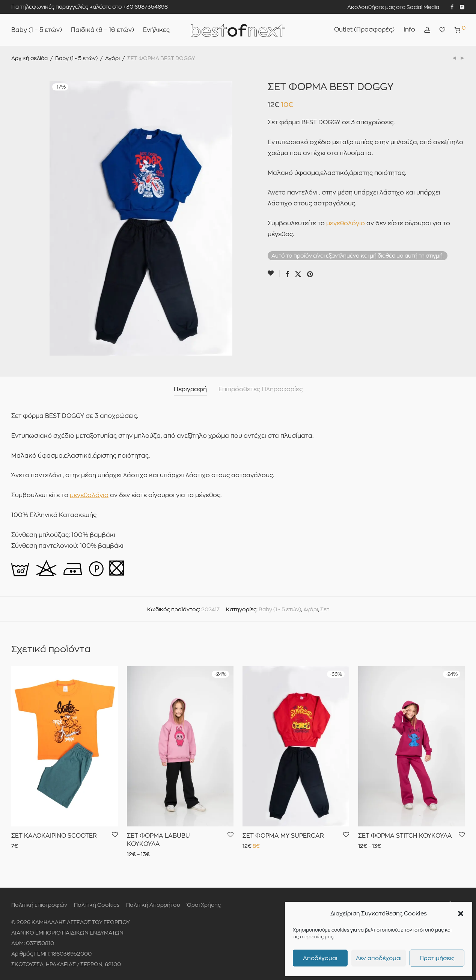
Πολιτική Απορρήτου (153, 905)
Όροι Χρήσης (204, 905)
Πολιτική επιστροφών (39, 905)
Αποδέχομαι (320, 958)
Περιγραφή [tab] (190, 389)
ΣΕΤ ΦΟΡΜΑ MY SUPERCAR (283, 836)
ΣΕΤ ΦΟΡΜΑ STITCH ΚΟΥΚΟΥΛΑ (405, 836)
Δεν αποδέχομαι (379, 958)
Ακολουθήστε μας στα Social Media (393, 7)
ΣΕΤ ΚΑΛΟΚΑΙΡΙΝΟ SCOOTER (54, 836)
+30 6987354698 (145, 7)
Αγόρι (112, 58)
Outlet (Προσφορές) (364, 29)
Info (409, 29)
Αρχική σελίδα (29, 58)
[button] (461, 914)
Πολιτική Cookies (97, 905)
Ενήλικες (156, 30)
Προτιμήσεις (437, 958)
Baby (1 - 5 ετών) (76, 58)
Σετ (325, 609)
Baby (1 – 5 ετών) (37, 30)
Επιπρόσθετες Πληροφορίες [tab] (261, 389)
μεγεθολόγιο (346, 223)
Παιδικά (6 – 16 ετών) (102, 30)
